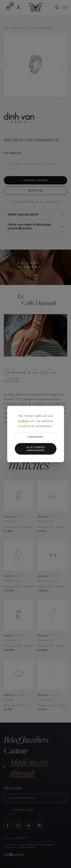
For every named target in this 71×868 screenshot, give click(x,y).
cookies (23, 421)
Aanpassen (35, 437)
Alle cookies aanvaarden (36, 449)
